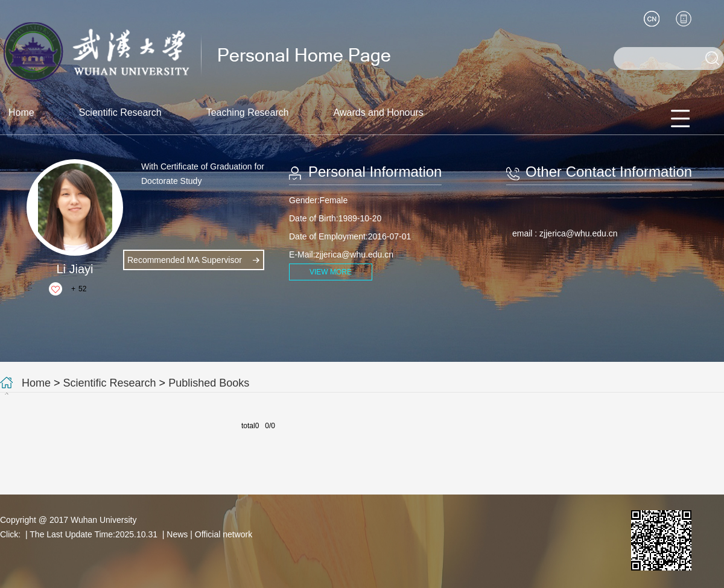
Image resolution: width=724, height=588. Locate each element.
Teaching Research (248, 112)
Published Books (209, 383)
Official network (224, 534)
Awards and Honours (379, 112)
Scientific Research (120, 112)
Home (21, 112)
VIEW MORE (331, 272)
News (177, 534)
